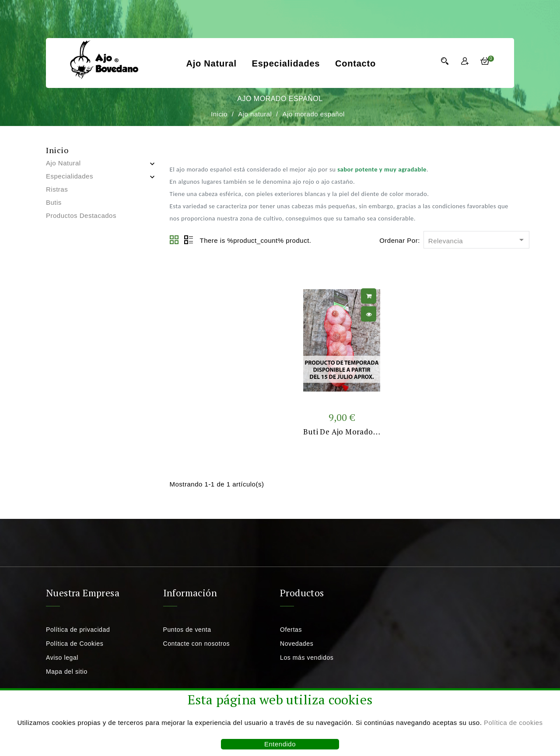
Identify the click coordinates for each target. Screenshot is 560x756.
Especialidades (286, 63)
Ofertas (291, 630)
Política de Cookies (75, 644)
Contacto (355, 63)
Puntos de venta (187, 630)
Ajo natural (211, 63)
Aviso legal (62, 658)
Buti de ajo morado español (353, 432)
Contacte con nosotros (197, 644)
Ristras (57, 189)
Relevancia (478, 240)
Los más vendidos (307, 658)
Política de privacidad (78, 630)
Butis (54, 202)
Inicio (57, 150)
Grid (175, 240)
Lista (189, 240)
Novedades (297, 644)
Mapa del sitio (67, 672)
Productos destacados (81, 215)
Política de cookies (513, 723)
